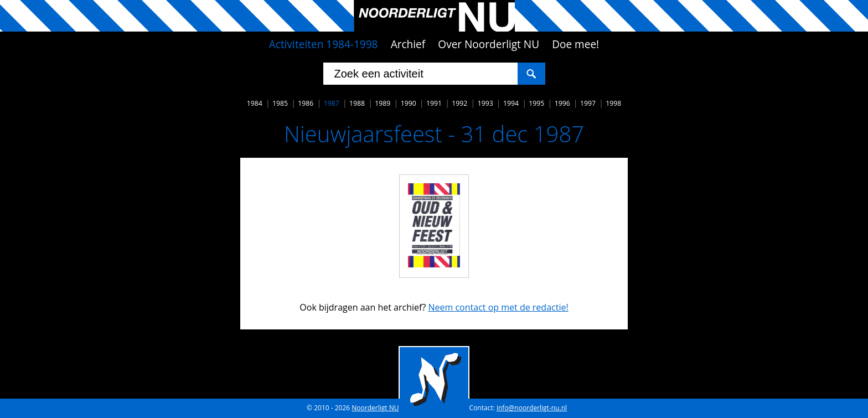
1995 (536, 103)
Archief (408, 44)
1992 (459, 103)
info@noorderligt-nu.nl (532, 408)
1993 (485, 103)
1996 (562, 103)
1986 (306, 103)
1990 (409, 103)
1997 (588, 103)
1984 (255, 103)
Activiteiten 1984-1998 (324, 44)
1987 (332, 103)
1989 (383, 103)
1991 (434, 103)
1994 (511, 103)
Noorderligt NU (375, 408)
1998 (613, 103)
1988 (357, 103)
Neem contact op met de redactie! (498, 307)
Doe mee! (575, 44)
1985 (280, 103)
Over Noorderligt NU (489, 44)
